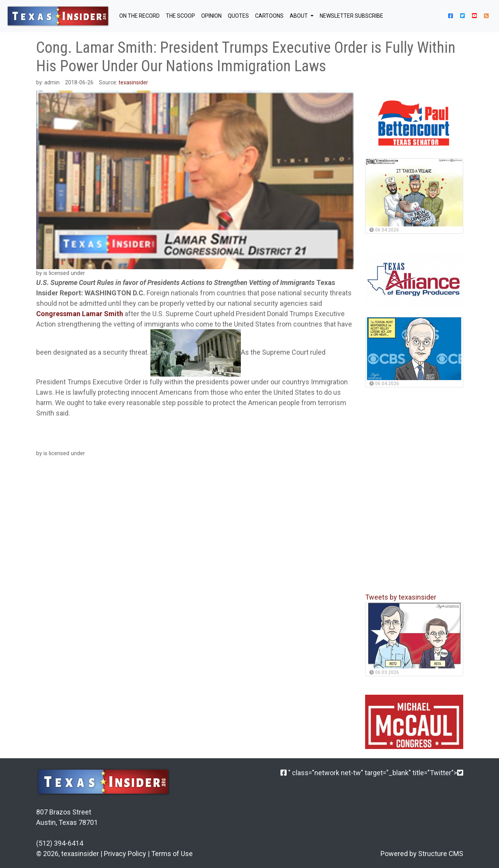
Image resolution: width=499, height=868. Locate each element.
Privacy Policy (125, 854)
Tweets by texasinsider (401, 597)
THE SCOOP (180, 16)
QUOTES (238, 16)
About (299, 16)
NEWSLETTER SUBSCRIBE (351, 16)
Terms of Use (172, 854)
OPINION (211, 16)
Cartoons (269, 16)
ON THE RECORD (139, 16)
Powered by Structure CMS (422, 854)
